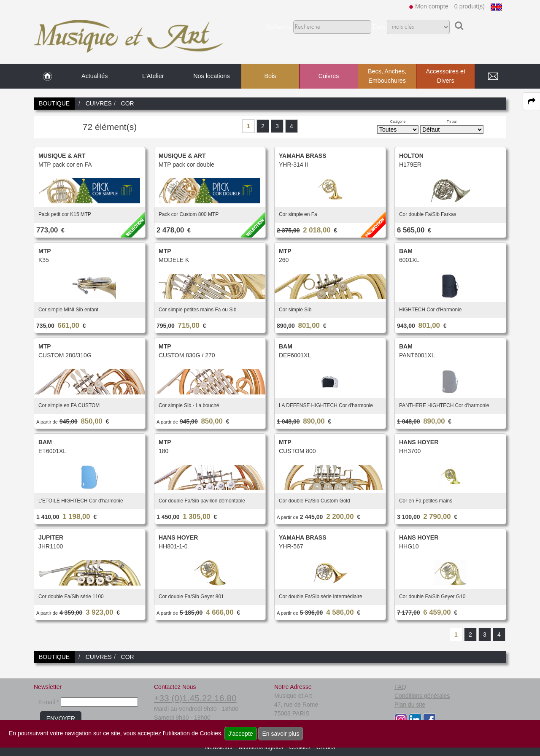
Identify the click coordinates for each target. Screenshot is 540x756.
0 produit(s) (470, 6)
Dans (379, 27)
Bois (270, 76)
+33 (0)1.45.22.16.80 (195, 698)
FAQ (400, 687)
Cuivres (329, 76)
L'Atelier (153, 76)
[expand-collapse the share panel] (532, 101)
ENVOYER (61, 718)
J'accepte (241, 734)
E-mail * (49, 702)
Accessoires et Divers (445, 76)
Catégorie (398, 121)
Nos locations (211, 76)
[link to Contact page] (493, 76)
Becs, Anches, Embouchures (387, 76)
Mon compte (432, 6)
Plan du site (410, 705)
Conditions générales (422, 696)
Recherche (279, 27)
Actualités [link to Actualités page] (94, 76)
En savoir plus (281, 734)
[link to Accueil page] (47, 76)
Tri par (452, 121)
